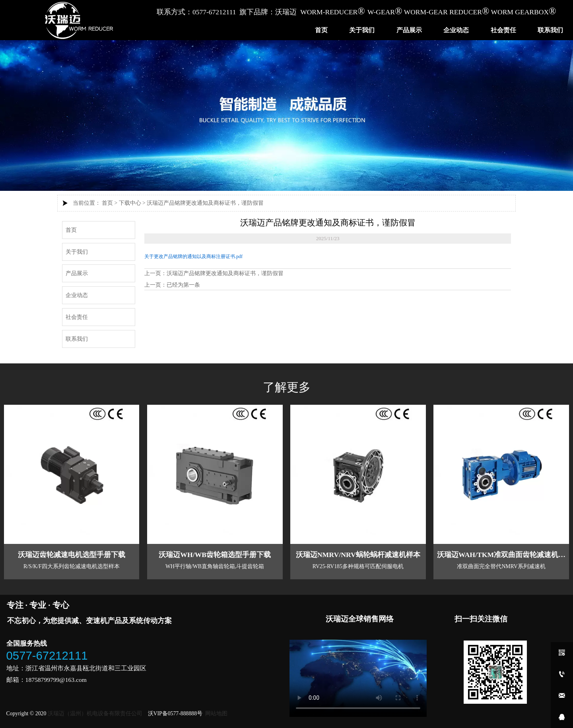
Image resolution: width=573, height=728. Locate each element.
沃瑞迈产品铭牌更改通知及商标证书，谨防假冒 (205, 203)
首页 (107, 203)
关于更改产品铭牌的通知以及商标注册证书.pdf (193, 256)
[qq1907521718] (562, 717)
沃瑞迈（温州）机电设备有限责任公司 (95, 712)
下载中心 (130, 203)
